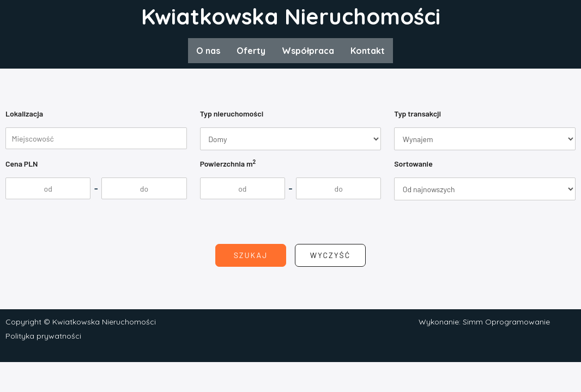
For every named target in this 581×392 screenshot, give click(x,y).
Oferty (251, 51)
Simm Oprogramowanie (506, 322)
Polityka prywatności (43, 336)
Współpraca (308, 51)
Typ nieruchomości (232, 114)
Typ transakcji (417, 114)
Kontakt (368, 51)
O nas (208, 51)
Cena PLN (22, 164)
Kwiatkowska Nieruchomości (291, 16)
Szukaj (251, 255)
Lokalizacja (24, 114)
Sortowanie (413, 164)
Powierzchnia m (228, 163)
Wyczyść (331, 255)
